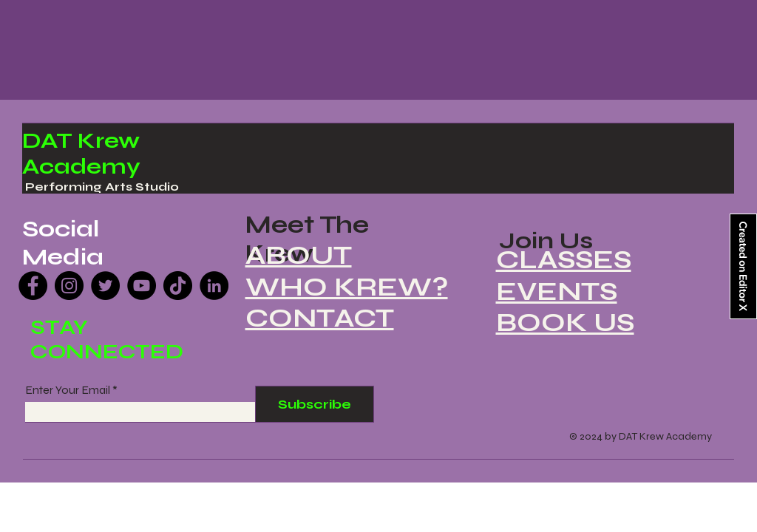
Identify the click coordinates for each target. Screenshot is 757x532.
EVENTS (557, 291)
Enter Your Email (68, 390)
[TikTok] (178, 286)
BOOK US (565, 323)
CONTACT (320, 318)
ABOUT (299, 255)
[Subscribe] (315, 404)
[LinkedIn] (214, 286)
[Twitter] (105, 286)
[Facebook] (33, 286)
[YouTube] (142, 286)
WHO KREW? (347, 287)
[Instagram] (69, 286)
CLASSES (564, 260)
